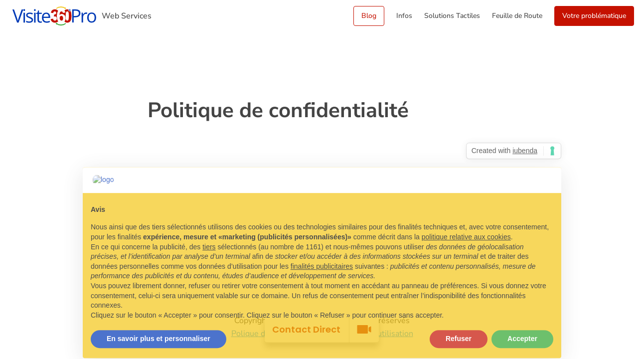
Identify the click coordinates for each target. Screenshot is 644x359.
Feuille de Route (517, 16)
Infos (404, 16)
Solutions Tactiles (452, 16)
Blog (369, 16)
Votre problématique (594, 16)
